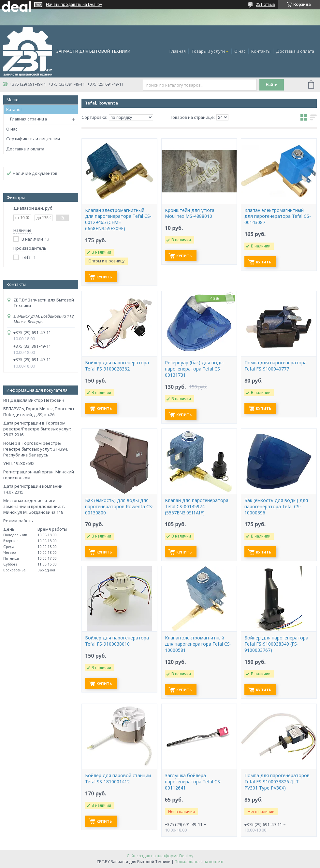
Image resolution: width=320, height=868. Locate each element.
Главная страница (29, 119)
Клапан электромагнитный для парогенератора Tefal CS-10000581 (198, 644)
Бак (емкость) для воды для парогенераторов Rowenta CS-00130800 (119, 507)
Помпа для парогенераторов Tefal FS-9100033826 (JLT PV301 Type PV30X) (277, 782)
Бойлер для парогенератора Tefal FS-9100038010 (117, 641)
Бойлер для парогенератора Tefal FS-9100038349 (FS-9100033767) (276, 644)
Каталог (14, 109)
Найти (271, 85)
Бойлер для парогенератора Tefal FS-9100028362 (117, 366)
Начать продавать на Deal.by (74, 5)
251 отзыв (265, 4)
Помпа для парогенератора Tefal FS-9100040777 (276, 366)
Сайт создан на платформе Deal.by (160, 856)
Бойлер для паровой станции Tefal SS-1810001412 (118, 779)
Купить (104, 277)
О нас (240, 51)
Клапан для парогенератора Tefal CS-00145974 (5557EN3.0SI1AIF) (197, 507)
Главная (178, 51)
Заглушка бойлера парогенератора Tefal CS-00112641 (193, 782)
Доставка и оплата (295, 51)
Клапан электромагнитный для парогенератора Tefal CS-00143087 (278, 217)
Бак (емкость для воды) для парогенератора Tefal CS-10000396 (276, 507)
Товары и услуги (208, 51)
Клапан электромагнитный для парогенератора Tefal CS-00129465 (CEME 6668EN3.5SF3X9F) (118, 220)
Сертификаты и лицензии (33, 139)
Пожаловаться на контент (199, 862)
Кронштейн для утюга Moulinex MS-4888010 (190, 213)
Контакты (261, 51)
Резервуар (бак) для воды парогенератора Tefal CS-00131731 (194, 369)
